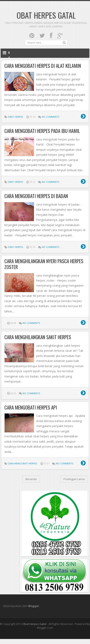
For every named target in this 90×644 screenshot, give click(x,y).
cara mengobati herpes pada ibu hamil (42, 131)
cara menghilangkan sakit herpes (38, 337)
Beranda (31, 479)
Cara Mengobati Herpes (22, 463)
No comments (51, 117)
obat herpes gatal (34, 624)
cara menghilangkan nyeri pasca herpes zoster (44, 264)
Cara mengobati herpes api (31, 407)
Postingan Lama (74, 479)
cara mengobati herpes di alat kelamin (43, 66)
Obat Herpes (15, 117)
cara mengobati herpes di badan (36, 196)
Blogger (34, 606)
